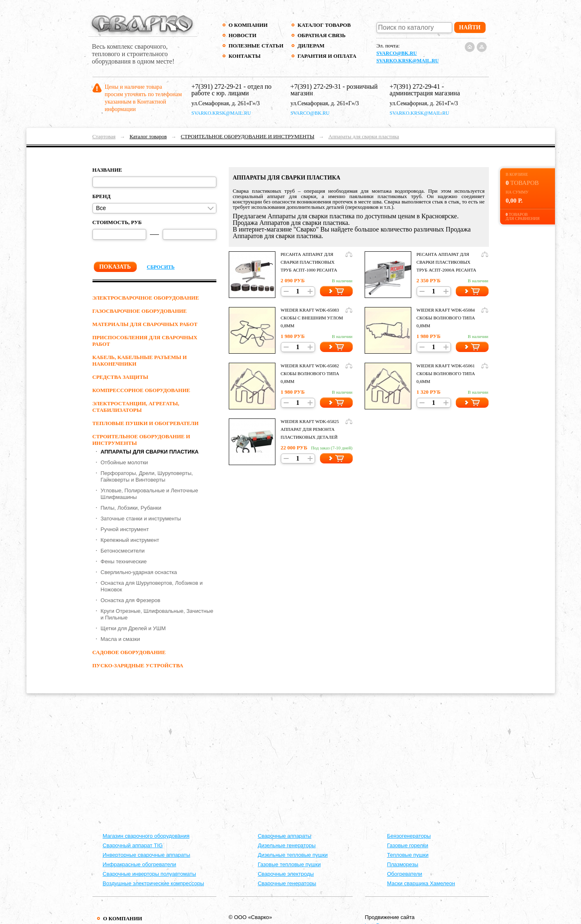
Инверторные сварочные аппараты (147, 855)
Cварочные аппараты (285, 836)
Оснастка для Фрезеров (131, 600)
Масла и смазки (120, 639)
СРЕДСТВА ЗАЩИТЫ (121, 377)
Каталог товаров (324, 25)
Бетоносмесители (123, 551)
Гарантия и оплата (327, 56)
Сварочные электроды (286, 874)
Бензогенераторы (409, 836)
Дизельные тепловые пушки (293, 855)
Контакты (245, 56)
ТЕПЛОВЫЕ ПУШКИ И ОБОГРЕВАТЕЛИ (146, 423)
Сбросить (161, 267)
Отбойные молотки (124, 462)
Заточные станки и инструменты (141, 519)
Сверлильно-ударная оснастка (139, 572)
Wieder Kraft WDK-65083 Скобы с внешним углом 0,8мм (312, 318)
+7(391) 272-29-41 (415, 86)
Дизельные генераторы (287, 845)
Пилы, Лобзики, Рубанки (131, 508)
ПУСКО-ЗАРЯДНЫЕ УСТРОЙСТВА (138, 665)
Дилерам (311, 46)
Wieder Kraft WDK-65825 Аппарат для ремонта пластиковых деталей (310, 429)
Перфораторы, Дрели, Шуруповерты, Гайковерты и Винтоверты (147, 476)
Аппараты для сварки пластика (364, 136)
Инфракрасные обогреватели (140, 864)
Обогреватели (404, 874)
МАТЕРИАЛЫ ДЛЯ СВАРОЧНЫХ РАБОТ (145, 324)
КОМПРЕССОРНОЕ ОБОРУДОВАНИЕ (141, 390)
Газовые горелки (408, 845)
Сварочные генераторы (287, 883)
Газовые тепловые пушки (289, 864)
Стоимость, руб (117, 222)
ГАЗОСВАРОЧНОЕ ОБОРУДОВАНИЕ (140, 311)
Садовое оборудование (129, 652)
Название (107, 170)
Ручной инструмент (125, 529)
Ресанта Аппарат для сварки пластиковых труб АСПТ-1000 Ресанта (309, 262)
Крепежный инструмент (130, 540)
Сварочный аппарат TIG (133, 845)
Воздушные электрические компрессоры (154, 883)
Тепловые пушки (408, 855)
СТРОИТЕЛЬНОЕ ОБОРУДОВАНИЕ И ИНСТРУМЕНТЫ (248, 136)
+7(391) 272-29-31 (316, 86)
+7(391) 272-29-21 (217, 86)
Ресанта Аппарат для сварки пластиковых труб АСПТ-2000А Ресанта (447, 262)
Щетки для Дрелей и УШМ (133, 628)
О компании (248, 25)
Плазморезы (403, 864)
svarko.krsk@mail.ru (408, 61)
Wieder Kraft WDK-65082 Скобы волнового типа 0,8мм (310, 373)
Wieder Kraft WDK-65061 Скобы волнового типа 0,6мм (446, 373)
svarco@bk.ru (397, 53)
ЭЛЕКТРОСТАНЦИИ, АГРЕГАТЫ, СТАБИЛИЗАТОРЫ (136, 407)
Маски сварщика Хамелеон (421, 883)
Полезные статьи (256, 46)
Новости (243, 35)
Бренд (102, 196)
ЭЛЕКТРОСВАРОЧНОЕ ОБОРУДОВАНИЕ (146, 298)
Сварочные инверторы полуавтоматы (149, 874)
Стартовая (104, 136)
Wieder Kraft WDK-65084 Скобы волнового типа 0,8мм (446, 318)
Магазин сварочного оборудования (146, 836)
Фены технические (124, 561)
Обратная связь (322, 35)
